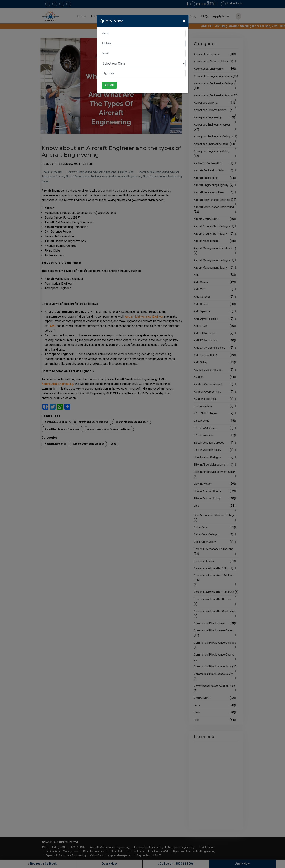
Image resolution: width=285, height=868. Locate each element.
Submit (109, 85)
